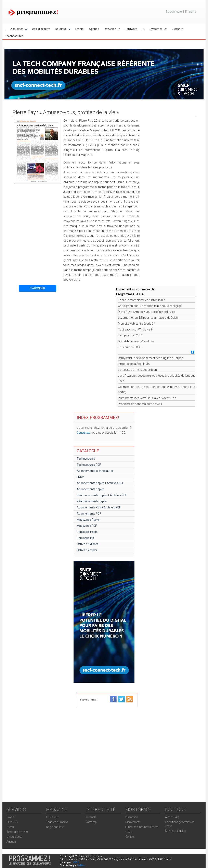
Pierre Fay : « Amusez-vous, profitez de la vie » (147, 312)
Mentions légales (175, 831)
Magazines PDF (87, 526)
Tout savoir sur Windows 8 (135, 329)
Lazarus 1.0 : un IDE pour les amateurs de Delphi (148, 318)
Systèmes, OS (159, 29)
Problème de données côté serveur (140, 404)
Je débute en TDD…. (130, 347)
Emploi (80, 29)
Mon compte (133, 822)
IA (143, 29)
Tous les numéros (57, 822)
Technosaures (14, 36)
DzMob (81, 865)
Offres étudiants (87, 544)
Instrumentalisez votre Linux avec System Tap (147, 398)
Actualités (18, 30)
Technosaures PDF (89, 465)
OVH (76, 862)
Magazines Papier (88, 520)
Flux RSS (12, 822)
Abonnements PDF (89, 514)
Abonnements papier (90, 489)
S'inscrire (190, 12)
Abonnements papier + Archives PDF (100, 483)
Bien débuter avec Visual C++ (136, 341)
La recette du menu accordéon (137, 370)
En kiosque (53, 817)
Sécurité (178, 29)
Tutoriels (91, 817)
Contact (130, 837)
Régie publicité (55, 827)
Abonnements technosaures (95, 471)
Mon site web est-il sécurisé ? (136, 324)
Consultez (83, 433)
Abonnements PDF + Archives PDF (99, 507)
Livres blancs (14, 837)
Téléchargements (17, 832)
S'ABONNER (37, 288)
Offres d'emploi (87, 550)
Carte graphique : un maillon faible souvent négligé (150, 306)
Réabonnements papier (92, 501)
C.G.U (129, 832)
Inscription (132, 817)
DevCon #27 (112, 29)
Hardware (131, 29)
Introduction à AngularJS (134, 364)
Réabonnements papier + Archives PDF (102, 495)
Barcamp (91, 822)
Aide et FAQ (172, 817)
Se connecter (174, 12)
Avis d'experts (41, 29)
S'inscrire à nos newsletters (142, 827)
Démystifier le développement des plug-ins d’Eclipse (151, 358)
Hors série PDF (86, 538)
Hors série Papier (88, 532)
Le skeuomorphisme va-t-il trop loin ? (141, 300)
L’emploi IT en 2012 (130, 335)
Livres (81, 477)
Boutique (62, 30)
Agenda (94, 29)
